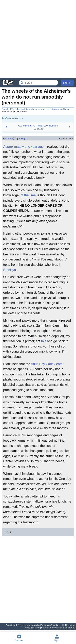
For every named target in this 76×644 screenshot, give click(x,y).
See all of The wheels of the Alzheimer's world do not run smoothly (34, 109)
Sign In (67, 83)
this (44, 341)
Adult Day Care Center (47, 364)
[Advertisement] (38, 39)
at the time (28, 195)
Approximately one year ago (23, 147)
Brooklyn (10, 270)
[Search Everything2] (38, 83)
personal (9, 138)
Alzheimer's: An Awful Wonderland (38, 126)
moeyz (23, 138)
